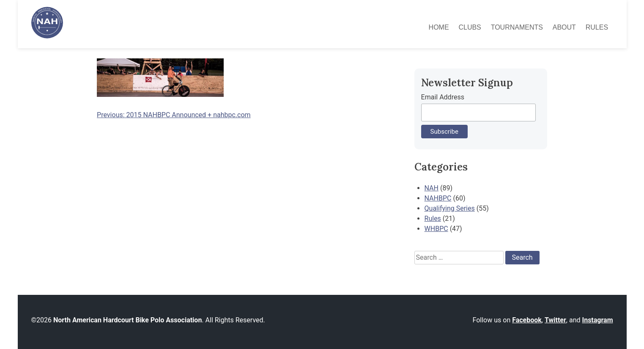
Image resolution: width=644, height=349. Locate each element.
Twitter (555, 320)
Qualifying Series (450, 208)
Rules (597, 27)
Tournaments (517, 27)
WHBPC (436, 229)
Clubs (470, 27)
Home (439, 27)
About (564, 27)
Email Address (443, 97)
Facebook (527, 320)
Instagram (597, 320)
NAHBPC (438, 198)
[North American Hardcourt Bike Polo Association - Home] (47, 36)
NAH (432, 188)
